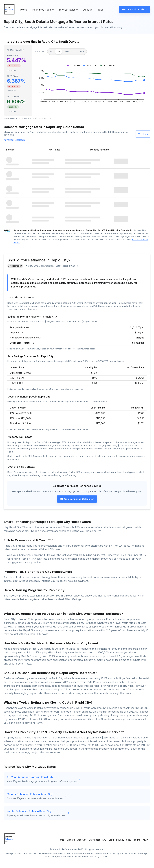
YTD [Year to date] (67, 52)
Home (24, 10)
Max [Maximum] (82, 52)
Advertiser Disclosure (15, 140)
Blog (101, 10)
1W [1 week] (51, 52)
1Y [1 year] (74, 52)
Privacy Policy (124, 840)
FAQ (104, 840)
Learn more (12, 70)
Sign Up (71, 840)
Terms (137, 840)
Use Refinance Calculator (77, 499)
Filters (143, 134)
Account (88, 10)
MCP (145, 840)
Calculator (94, 840)
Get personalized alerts (135, 9)
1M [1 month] (59, 52)
